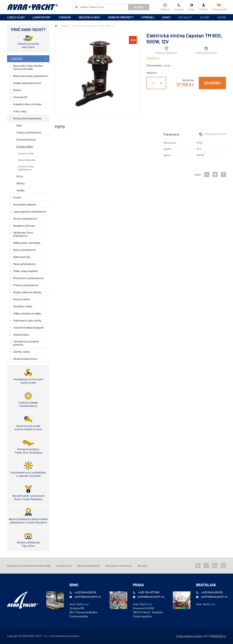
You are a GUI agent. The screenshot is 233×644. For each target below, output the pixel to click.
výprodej (148, 17)
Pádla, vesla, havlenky (26, 271)
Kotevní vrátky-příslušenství (26, 168)
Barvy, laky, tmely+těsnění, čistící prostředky (28, 67)
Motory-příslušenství (25, 219)
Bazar (222, 17)
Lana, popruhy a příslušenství (30, 211)
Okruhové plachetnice (26, 359)
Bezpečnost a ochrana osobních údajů (29, 566)
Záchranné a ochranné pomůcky (26, 343)
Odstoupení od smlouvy (118, 566)
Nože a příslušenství (25, 250)
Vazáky (20, 190)
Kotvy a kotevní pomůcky (27, 118)
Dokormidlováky (27, 160)
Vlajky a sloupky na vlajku (27, 313)
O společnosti (64, 566)
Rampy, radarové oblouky (27, 292)
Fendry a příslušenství (29, 132)
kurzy (166, 17)
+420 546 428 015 (85, 592)
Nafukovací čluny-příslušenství (24, 234)
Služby (205, 17)
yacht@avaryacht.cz (88, 596)
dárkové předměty (121, 17)
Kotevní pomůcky (26, 139)
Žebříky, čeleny (22, 352)
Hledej (139, 7)
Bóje (19, 125)
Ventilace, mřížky (23, 306)
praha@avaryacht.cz (151, 596)
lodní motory (42, 17)
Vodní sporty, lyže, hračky (27, 320)
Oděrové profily (22, 257)
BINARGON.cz (218, 636)
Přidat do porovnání (206, 53)
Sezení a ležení (22, 299)
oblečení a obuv (89, 17)
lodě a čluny (16, 17)
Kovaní (17, 197)
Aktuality (185, 17)
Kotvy (20, 176)
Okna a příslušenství (24, 264)
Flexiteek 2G (20, 97)
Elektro (17, 90)
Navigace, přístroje (24, 226)
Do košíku (212, 83)
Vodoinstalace (21, 335)
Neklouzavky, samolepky (27, 243)
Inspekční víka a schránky (27, 104)
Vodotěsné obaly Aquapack (29, 327)
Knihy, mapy (20, 111)
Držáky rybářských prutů (27, 83)
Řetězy (20, 183)
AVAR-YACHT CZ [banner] (32, 7)
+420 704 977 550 (149, 592)
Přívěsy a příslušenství (26, 285)
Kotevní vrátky (25, 147)
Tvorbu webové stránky (189, 636)
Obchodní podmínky (89, 566)
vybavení (65, 17)
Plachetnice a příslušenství (28, 278)
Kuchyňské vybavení (25, 204)
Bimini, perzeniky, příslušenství (30, 76)
